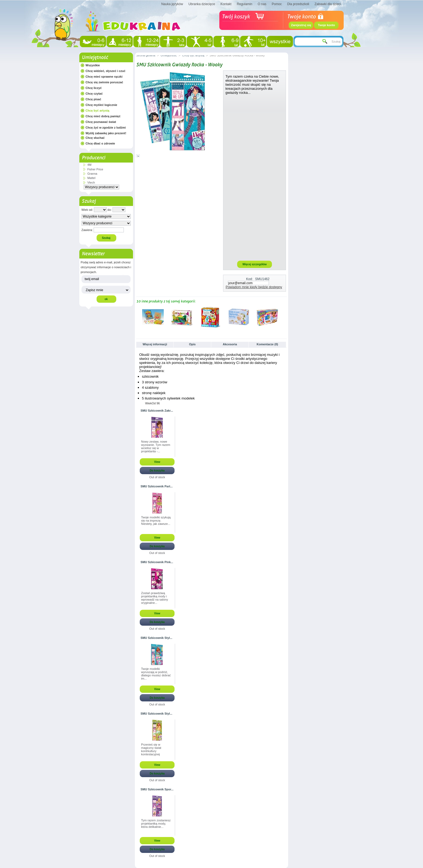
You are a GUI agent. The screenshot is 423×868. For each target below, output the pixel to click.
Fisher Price (95, 169)
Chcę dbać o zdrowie (100, 143)
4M (89, 165)
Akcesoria (230, 344)
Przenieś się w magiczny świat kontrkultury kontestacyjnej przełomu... (151, 750)
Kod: (249, 279)
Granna (92, 174)
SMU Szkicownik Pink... (157, 562)
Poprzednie (137, 317)
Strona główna (146, 55)
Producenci (93, 158)
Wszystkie (93, 65)
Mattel (91, 178)
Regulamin (245, 4)
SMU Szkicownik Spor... (157, 789)
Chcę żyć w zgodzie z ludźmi (106, 128)
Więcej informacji (155, 344)
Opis (192, 344)
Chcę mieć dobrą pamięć (103, 116)
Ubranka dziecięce (202, 4)
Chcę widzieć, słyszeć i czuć (105, 71)
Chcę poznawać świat (101, 122)
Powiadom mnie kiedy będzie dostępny (254, 287)
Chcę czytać (94, 94)
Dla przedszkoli (298, 4)
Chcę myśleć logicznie (101, 105)
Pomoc (277, 4)
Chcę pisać (93, 99)
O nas (262, 4)
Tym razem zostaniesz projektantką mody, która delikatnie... (156, 824)
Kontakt (226, 4)
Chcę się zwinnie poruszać (104, 82)
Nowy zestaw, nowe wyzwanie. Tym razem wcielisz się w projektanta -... (156, 446)
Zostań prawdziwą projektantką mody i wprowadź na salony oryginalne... (155, 598)
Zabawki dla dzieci (328, 4)
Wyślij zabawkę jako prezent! (106, 133)
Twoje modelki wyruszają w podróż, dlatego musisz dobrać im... (156, 674)
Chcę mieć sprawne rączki (104, 77)
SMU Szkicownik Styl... (156, 638)
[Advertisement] (255, 177)
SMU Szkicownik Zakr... (157, 411)
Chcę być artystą (97, 111)
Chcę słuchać (95, 138)
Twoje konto (326, 25)
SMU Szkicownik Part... (157, 486)
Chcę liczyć (94, 88)
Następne (284, 317)
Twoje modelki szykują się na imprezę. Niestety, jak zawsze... (156, 521)
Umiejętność (95, 57)
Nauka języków (172, 4)
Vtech (91, 182)
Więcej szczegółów (255, 264)
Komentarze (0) (267, 344)
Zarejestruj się (301, 25)
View (157, 462)
